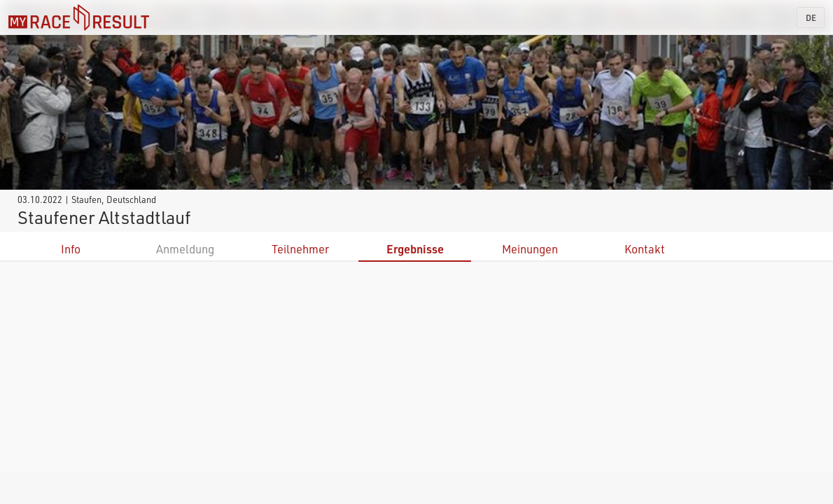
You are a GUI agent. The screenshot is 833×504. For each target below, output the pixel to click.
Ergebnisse (415, 249)
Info (71, 249)
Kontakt (645, 249)
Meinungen (530, 249)
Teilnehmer (300, 249)
